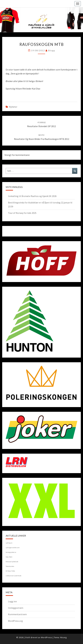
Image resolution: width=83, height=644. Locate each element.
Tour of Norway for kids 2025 (22, 213)
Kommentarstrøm (17, 614)
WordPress (47, 637)
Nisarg (64, 637)
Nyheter (13, 107)
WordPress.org (15, 621)
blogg (52, 50)
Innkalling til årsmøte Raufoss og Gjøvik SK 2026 (32, 196)
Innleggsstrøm (16, 608)
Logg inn (12, 601)
